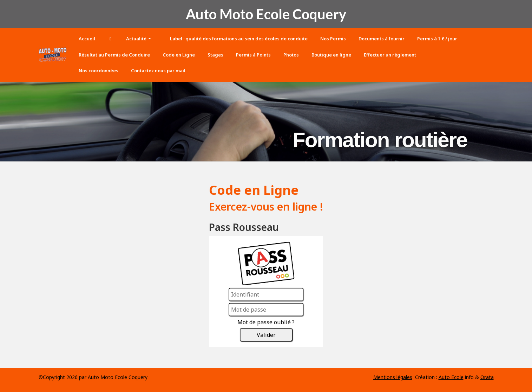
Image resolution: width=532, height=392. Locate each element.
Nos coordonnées (98, 71)
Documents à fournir (382, 39)
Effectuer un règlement (390, 55)
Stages (215, 55)
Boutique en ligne (331, 55)
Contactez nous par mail (158, 71)
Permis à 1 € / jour (437, 39)
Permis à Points (253, 55)
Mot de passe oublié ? (266, 322)
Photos (291, 55)
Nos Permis (333, 39)
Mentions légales (393, 377)
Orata (487, 377)
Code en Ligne (179, 55)
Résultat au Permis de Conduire (114, 55)
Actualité (137, 39)
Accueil (87, 39)
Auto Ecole (451, 377)
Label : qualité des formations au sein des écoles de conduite (238, 39)
